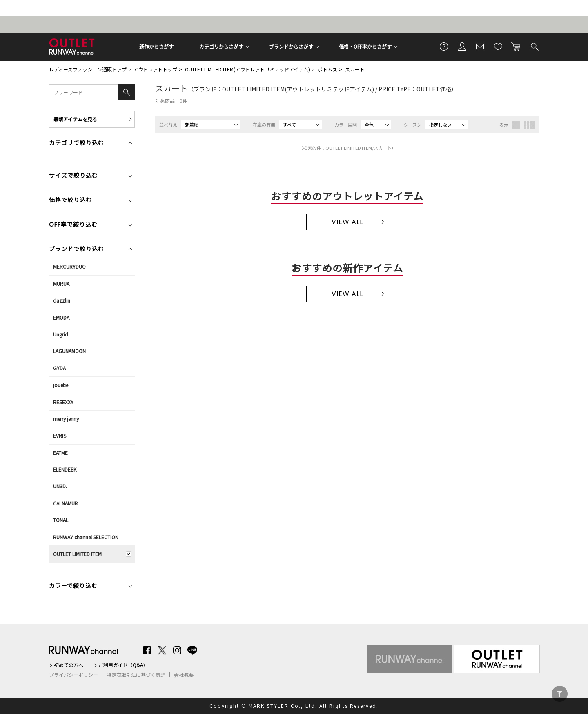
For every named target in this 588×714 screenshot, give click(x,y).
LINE (192, 650)
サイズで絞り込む (73, 176)
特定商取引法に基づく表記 (136, 675)
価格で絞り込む (70, 201)
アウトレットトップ (155, 69)
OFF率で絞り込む (73, 225)
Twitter (162, 650)
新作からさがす (156, 46)
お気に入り (498, 46)
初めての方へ (69, 665)
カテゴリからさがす (221, 46)
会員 (462, 46)
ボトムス (327, 69)
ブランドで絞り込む (77, 250)
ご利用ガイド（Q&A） (123, 665)
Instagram (177, 650)
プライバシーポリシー (73, 675)
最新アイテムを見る (75, 119)
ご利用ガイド (444, 46)
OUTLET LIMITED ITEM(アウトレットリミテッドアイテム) (247, 69)
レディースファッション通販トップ (88, 69)
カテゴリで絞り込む (77, 143)
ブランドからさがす (291, 46)
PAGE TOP (560, 694)
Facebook (147, 650)
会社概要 (184, 675)
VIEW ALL (347, 222)
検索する (534, 46)
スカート (355, 69)
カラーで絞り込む (73, 586)
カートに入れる (516, 46)
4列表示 (529, 125)
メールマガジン (480, 46)
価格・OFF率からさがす (365, 46)
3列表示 (516, 125)
